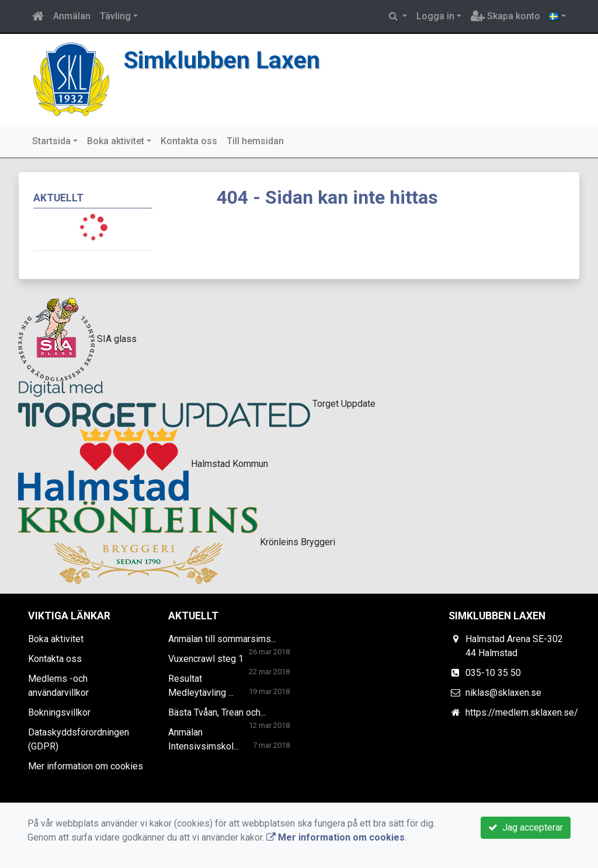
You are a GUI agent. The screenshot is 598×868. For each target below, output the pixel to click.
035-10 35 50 (493, 673)
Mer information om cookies (86, 766)
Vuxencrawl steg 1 (206, 659)
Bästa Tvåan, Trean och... (217, 712)
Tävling (115, 16)
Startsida (51, 141)
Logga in (435, 16)
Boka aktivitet (116, 141)
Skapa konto (505, 16)
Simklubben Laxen (222, 60)
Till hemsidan (255, 141)
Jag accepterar (526, 827)
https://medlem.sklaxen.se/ (522, 712)
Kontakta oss (189, 141)
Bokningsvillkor (59, 712)
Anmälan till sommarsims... (222, 639)
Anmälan (72, 16)
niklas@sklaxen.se (503, 693)
